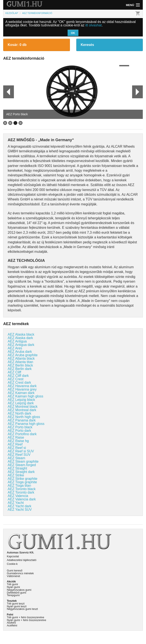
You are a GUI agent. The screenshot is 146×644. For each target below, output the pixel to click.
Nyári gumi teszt (17, 606)
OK (73, 33)
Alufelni (11, 623)
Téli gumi (12, 584)
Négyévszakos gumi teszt (22, 609)
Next (137, 92)
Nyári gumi (13, 587)
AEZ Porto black (17, 114)
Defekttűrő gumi (16, 593)
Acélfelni (12, 625)
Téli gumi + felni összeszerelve (26, 617)
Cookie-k (12, 564)
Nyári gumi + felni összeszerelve (27, 620)
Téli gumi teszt (16, 604)
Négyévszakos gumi (19, 590)
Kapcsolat (13, 556)
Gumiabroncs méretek (20, 573)
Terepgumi (13, 595)
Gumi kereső (15, 571)
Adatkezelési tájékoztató (22, 560)
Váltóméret (13, 576)
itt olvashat (93, 25)
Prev (7, 92)
